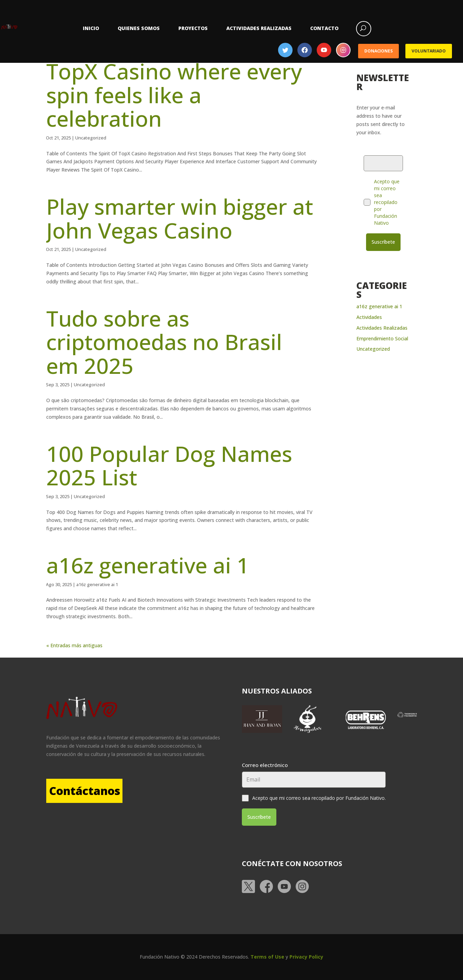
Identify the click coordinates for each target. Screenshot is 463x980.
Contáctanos (97, 791)
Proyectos (193, 28)
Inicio (91, 28)
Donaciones (378, 51)
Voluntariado (428, 51)
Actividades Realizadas (259, 28)
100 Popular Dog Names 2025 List (169, 465)
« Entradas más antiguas (74, 645)
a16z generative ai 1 (148, 565)
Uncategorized (91, 138)
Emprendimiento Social (382, 335)
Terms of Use (267, 954)
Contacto (324, 28)
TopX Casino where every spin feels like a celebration (174, 95)
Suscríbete (383, 242)
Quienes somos (139, 28)
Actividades (369, 314)
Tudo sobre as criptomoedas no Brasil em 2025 (164, 342)
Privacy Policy (306, 954)
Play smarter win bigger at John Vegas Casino (180, 218)
